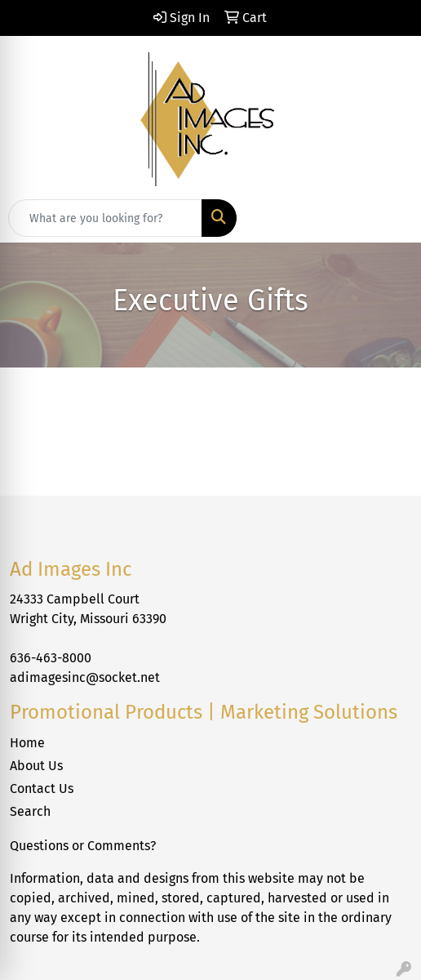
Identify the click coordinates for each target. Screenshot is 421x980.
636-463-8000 (51, 658)
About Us (36, 766)
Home (27, 743)
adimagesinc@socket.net (85, 677)
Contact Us (42, 788)
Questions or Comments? (83, 846)
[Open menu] (388, 218)
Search (30, 811)
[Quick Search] (105, 218)
